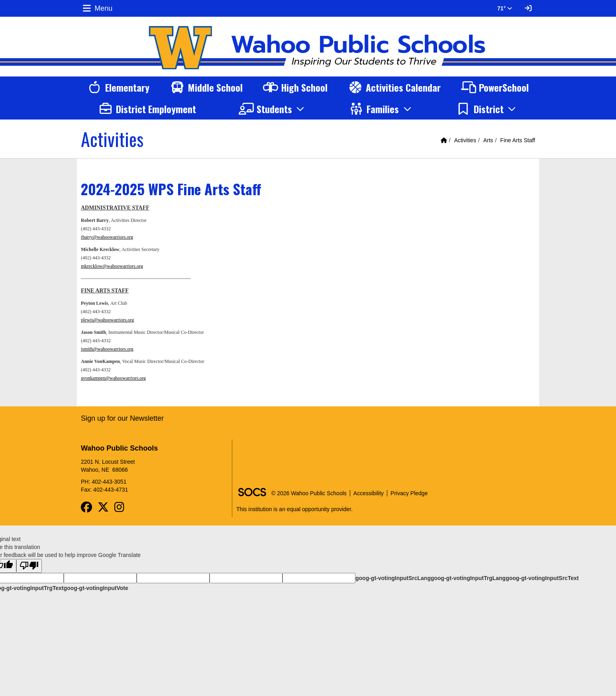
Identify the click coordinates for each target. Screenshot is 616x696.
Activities (465, 140)
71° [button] (505, 8)
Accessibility (369, 493)
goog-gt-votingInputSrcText (542, 578)
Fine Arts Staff (518, 140)
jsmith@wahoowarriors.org (107, 349)
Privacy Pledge (409, 493)
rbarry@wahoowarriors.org (107, 237)
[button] (273, 109)
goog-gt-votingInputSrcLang (393, 578)
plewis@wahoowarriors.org (107, 320)
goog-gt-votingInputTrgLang (468, 578)
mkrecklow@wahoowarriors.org (112, 266)
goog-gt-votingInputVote (96, 588)
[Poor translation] (29, 566)
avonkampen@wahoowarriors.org (113, 378)
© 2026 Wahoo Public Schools (309, 493)
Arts (488, 140)
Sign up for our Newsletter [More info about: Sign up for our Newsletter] (122, 418)
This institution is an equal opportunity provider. (294, 509)
